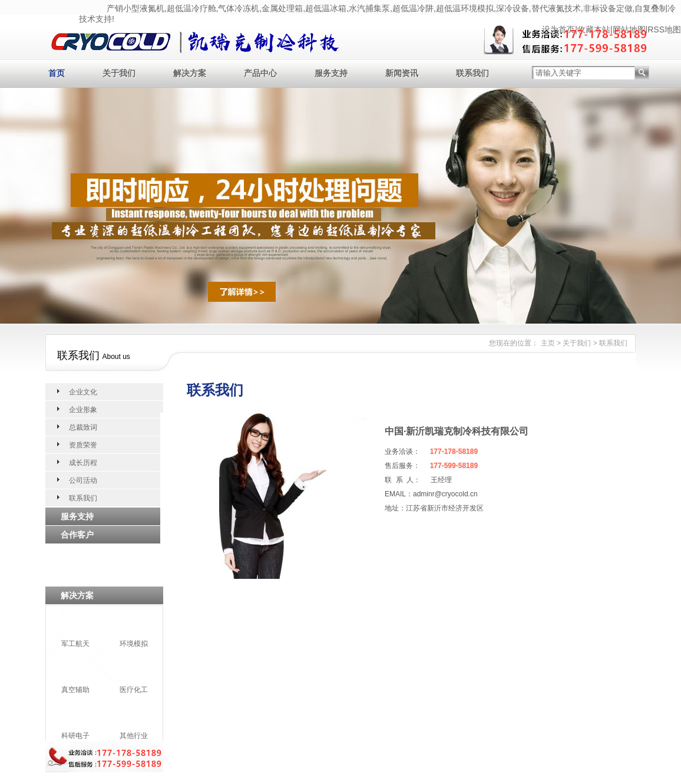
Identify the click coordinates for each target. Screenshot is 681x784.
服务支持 (331, 73)
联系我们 (472, 73)
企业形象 (83, 410)
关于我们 (119, 73)
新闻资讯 (402, 73)
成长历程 (83, 463)
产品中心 (260, 73)
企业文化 (83, 392)
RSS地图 (664, 29)
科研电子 (75, 736)
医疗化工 (134, 690)
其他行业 (134, 736)
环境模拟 (134, 644)
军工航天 (75, 644)
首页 (57, 73)
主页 (548, 343)
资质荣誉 (83, 445)
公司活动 (83, 480)
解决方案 (190, 73)
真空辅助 (75, 690)
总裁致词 (83, 427)
